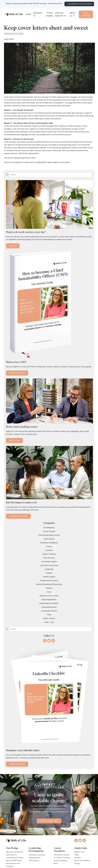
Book (57, 842)
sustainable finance (49, 591)
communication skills (36, 132)
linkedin (49, 562)
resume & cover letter (14, 34)
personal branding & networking (49, 571)
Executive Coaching (37, 833)
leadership (49, 559)
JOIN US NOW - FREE (18, 516)
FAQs (76, 833)
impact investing (49, 548)
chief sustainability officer (49, 533)
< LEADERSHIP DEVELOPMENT (79, 3)
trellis (49, 594)
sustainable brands (49, 588)
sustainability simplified (49, 585)
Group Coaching (61, 839)
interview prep (49, 551)
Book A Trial (79, 830)
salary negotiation (49, 582)
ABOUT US (73, 13)
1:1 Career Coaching (62, 836)
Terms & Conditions (82, 839)
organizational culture (49, 568)
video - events (49, 597)
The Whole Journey (62, 833)
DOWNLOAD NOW (17, 373)
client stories (49, 536)
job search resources (49, 556)
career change (49, 531)
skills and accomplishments (28, 148)
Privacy (77, 842)
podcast (49, 574)
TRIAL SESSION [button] (86, 13)
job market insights (49, 554)
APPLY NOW (14, 441)
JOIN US (13, 246)
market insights (49, 565)
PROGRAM (38, 13)
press (49, 576)
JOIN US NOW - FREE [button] (49, 801)
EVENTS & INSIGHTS (60, 13)
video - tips (49, 599)
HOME (29, 13)
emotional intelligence (49, 539)
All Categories (49, 528)
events (49, 542)
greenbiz (49, 545)
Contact (78, 836)
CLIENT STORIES (49, 13)
